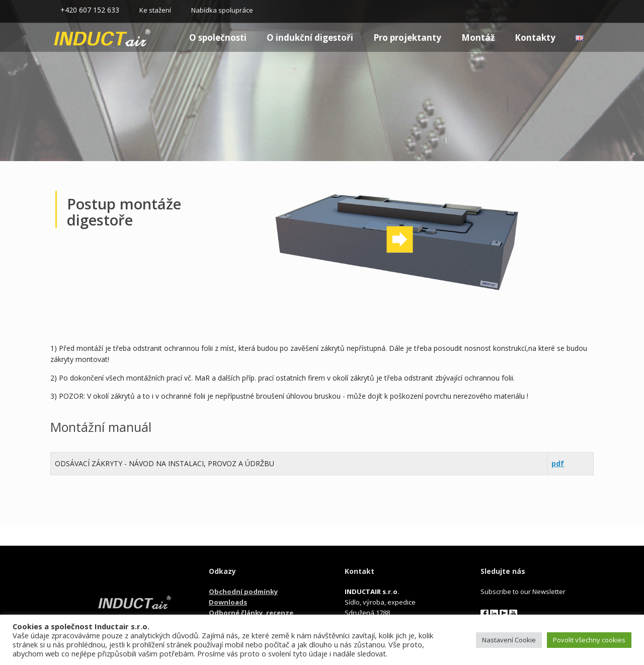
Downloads (228, 602)
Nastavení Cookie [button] (509, 640)
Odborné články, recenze (251, 613)
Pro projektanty (407, 38)
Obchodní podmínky (243, 592)
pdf (558, 463)
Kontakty (535, 38)
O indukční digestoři (310, 38)
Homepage (84, 38)
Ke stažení (155, 10)
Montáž (478, 38)
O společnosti (218, 38)
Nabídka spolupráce (222, 10)
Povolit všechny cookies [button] (589, 640)
